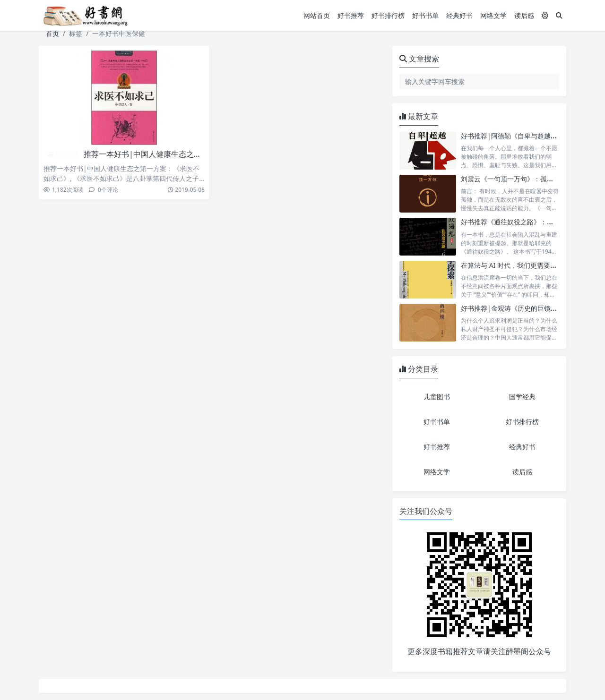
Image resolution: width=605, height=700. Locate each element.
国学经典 (522, 397)
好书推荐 (351, 15)
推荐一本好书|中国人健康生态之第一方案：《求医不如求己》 (188, 154)
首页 (52, 33)
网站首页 (317, 15)
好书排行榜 (388, 15)
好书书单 (425, 15)
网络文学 (493, 15)
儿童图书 (437, 397)
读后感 (524, 15)
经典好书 (459, 15)
